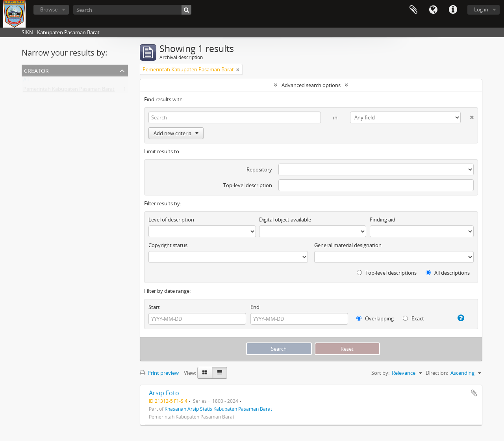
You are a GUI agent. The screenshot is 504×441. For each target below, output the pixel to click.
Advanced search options (311, 85)
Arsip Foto (164, 393)
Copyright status (168, 245)
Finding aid (383, 220)
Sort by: (380, 373)
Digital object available (285, 220)
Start (154, 307)
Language (433, 10)
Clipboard (413, 10)
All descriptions (448, 273)
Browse (49, 9)
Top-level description (248, 185)
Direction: (437, 373)
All (26, 81)
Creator (36, 70)
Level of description (171, 220)
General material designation (348, 245)
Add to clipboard (474, 393)
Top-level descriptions (387, 273)
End (255, 307)
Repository (259, 169)
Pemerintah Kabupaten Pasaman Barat (69, 91)
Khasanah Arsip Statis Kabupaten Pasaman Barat (218, 409)
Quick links (453, 10)
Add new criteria (176, 133)
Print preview (159, 373)
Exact (413, 318)
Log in (481, 9)
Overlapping (375, 318)
